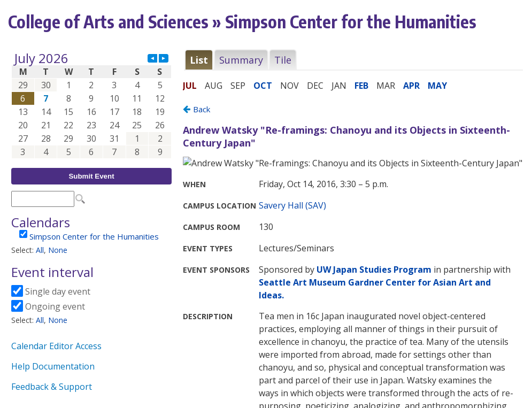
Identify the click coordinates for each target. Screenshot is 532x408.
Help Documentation (53, 366)
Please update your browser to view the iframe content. (91, 105)
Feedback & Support (52, 387)
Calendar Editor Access (56, 346)
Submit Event (91, 176)
